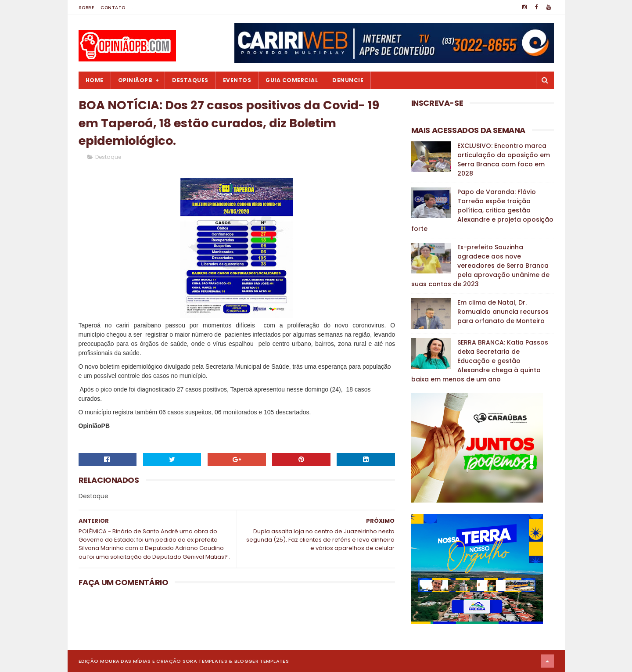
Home (95, 80)
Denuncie (348, 80)
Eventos (237, 80)
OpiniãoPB (135, 80)
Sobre (86, 8)
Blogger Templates (262, 661)
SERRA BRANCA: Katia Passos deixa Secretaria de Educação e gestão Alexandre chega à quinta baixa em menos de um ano (480, 361)
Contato (113, 8)
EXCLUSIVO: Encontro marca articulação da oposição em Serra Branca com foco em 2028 (504, 160)
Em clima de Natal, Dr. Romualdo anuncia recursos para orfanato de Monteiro (503, 312)
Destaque (108, 157)
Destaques (190, 80)
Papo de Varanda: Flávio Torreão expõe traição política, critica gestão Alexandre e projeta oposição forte (482, 210)
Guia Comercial (292, 80)
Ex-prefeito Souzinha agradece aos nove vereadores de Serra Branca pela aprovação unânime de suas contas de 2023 (480, 266)
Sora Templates (205, 661)
